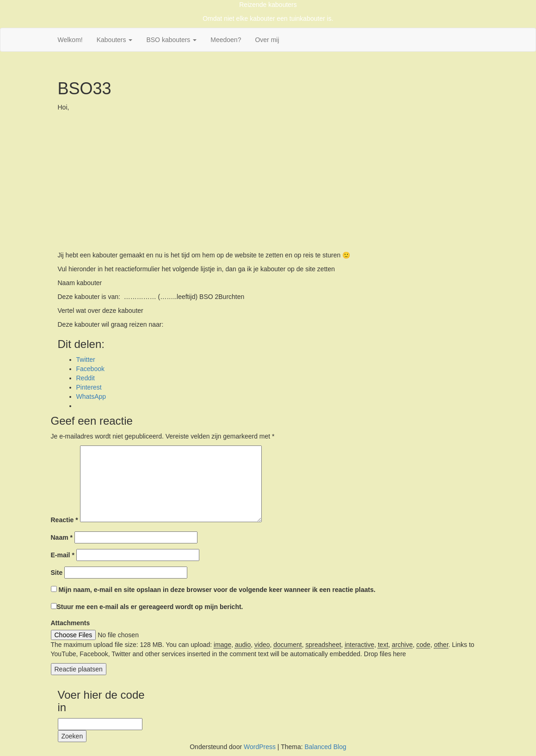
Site (57, 573)
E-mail (63, 555)
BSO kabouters (171, 40)
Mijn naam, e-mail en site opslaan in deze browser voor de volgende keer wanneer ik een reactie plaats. (217, 590)
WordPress (260, 747)
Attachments (71, 623)
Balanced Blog (325, 747)
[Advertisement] (268, 181)
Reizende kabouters (268, 5)
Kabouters (115, 40)
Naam (62, 537)
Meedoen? (226, 40)
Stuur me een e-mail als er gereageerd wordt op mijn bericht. (147, 607)
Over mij (267, 40)
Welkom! (70, 40)
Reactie (65, 520)
